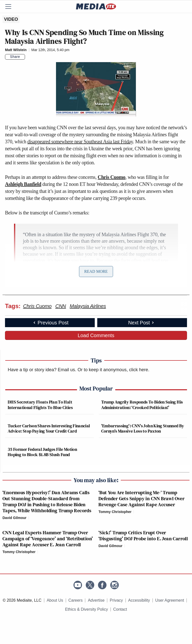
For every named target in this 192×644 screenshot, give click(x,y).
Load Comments (96, 335)
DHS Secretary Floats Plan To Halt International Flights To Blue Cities (40, 405)
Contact (120, 609)
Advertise (96, 600)
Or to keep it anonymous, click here (113, 370)
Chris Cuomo (112, 177)
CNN (61, 306)
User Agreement (170, 600)
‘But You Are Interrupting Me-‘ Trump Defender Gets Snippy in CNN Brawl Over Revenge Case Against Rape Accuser (141, 498)
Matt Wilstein (16, 50)
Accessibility (139, 600)
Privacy (116, 600)
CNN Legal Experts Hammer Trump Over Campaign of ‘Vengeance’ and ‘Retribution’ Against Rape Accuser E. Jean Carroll (48, 539)
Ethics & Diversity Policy (86, 609)
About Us (55, 600)
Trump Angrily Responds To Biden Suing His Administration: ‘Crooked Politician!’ (142, 405)
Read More (96, 271)
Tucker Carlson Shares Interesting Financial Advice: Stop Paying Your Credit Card (49, 428)
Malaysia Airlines (88, 306)
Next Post (142, 323)
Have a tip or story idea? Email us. (42, 370)
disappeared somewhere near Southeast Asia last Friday (80, 142)
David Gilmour (14, 518)
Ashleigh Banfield (23, 184)
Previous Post (50, 323)
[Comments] (28, 57)
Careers (76, 600)
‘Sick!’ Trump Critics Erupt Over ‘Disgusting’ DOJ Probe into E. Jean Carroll (143, 536)
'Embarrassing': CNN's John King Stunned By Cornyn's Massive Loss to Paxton (143, 428)
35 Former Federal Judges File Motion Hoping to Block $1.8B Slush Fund (42, 452)
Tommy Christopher (115, 512)
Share (15, 57)
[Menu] (11, 7)
